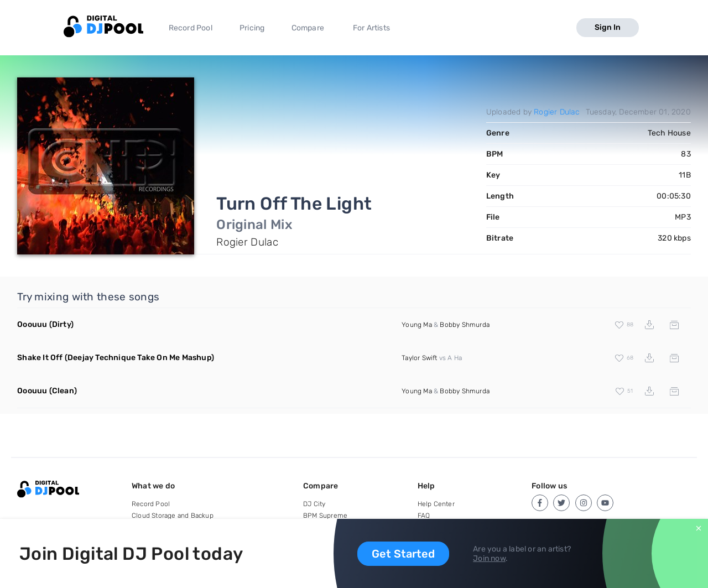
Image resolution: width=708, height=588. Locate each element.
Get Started (403, 554)
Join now (489, 558)
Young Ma (417, 325)
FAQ (424, 516)
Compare (308, 28)
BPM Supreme (325, 516)
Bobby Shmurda (465, 325)
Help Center (436, 504)
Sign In (608, 27)
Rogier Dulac (557, 112)
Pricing (252, 28)
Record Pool (191, 28)
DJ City (314, 504)
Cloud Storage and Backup (173, 516)
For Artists (371, 28)
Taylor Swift (419, 358)
